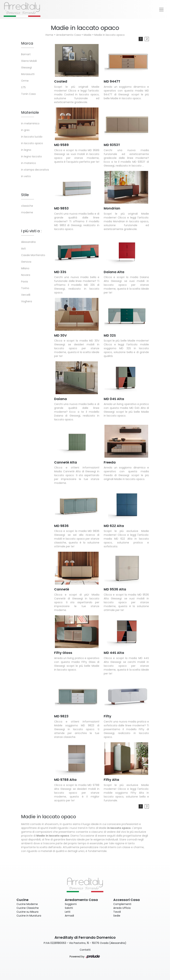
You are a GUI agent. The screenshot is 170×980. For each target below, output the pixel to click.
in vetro (26, 176)
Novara (26, 275)
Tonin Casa (28, 94)
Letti (68, 912)
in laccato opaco (32, 143)
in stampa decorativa (35, 170)
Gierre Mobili (29, 61)
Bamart (26, 54)
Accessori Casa (126, 900)
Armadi (69, 916)
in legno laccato (31, 156)
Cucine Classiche (28, 908)
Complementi (122, 904)
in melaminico (30, 123)
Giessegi (26, 67)
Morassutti (28, 74)
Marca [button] (27, 43)
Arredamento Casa (68, 35)
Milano (25, 268)
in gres (25, 130)
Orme (25, 81)
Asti (23, 249)
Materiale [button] (30, 112)
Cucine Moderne (27, 904)
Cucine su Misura (27, 912)
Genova (26, 262)
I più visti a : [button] (31, 231)
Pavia (25, 282)
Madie (88, 35)
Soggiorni (71, 904)
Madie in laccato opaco (110, 35)
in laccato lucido (32, 137)
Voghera (27, 301)
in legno (26, 150)
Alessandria (28, 242)
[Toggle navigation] (161, 10)
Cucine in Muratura (29, 916)
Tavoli (117, 912)
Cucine (22, 900)
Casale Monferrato (33, 255)
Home (49, 35)
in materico (29, 163)
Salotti (69, 908)
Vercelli (26, 295)
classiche (27, 206)
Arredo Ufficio (122, 908)
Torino (25, 288)
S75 (23, 87)
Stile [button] (25, 195)
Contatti (85, 950)
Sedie (117, 916)
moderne (27, 212)
